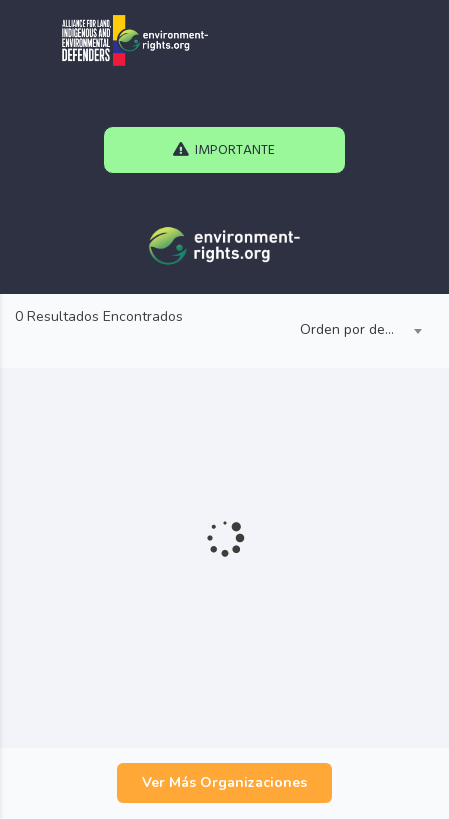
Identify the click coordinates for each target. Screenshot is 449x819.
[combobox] (356, 331)
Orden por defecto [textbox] (356, 329)
